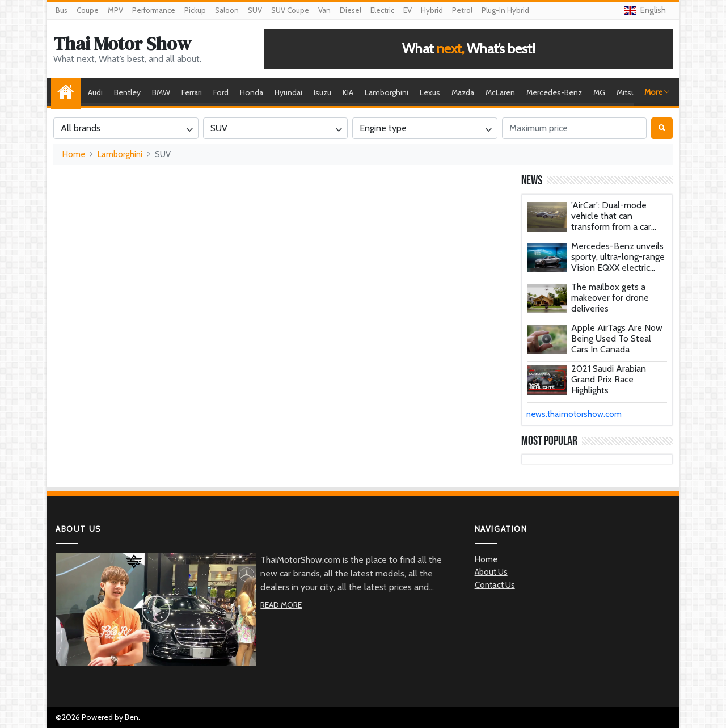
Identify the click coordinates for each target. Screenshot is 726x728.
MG (599, 92)
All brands (81, 128)
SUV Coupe (290, 10)
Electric (382, 10)
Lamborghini (387, 92)
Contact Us (495, 585)
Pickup (195, 10)
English (645, 10)
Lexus (430, 92)
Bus (62, 10)
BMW (161, 92)
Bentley (127, 92)
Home (69, 92)
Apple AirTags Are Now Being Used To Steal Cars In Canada (617, 338)
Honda (252, 92)
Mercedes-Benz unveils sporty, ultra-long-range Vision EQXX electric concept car (618, 262)
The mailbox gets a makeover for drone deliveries (610, 298)
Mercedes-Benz (554, 92)
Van (324, 10)
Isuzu (322, 92)
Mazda (463, 92)
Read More (281, 605)
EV (408, 10)
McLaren (500, 92)
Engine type (383, 128)
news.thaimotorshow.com (574, 414)
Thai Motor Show (122, 44)
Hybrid (432, 10)
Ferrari (192, 92)
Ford (221, 92)
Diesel (351, 10)
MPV (115, 10)
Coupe (88, 10)
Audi (95, 92)
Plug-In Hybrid (505, 10)
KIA (348, 92)
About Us (491, 572)
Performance (154, 10)
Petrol (462, 10)
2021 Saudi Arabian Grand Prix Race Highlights (609, 379)
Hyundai (288, 92)
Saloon (227, 10)
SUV (255, 10)
